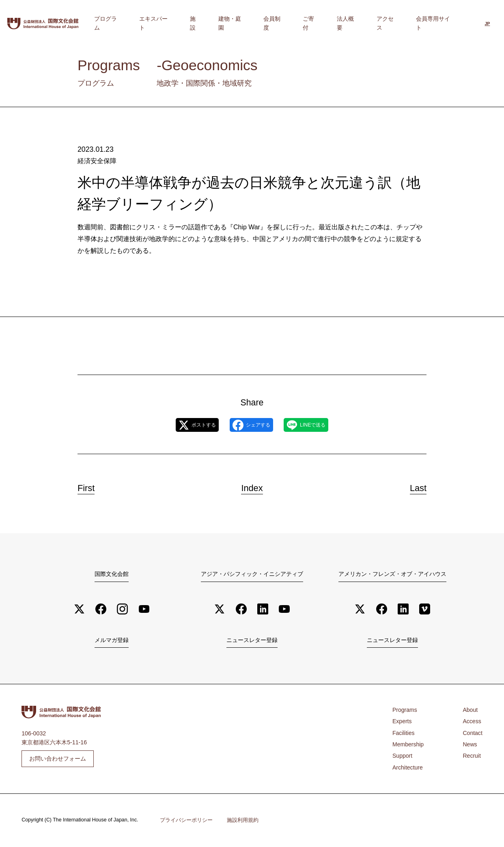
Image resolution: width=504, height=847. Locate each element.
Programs (405, 711)
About (470, 711)
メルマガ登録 (112, 641)
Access (472, 722)
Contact (473, 734)
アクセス (401, 23)
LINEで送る (319, 425)
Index (252, 486)
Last (413, 486)
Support (403, 756)
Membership (408, 745)
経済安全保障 (96, 161)
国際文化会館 (112, 574)
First (92, 486)
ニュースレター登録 (252, 641)
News (470, 745)
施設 (258, 23)
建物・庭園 (285, 23)
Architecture (408, 768)
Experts (402, 722)
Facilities (404, 734)
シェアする (251, 425)
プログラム (189, 23)
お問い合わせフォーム (58, 759)
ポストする (184, 425)
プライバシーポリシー (186, 821)
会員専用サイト (440, 23)
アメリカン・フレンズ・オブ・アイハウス (392, 574)
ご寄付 (345, 23)
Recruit (472, 756)
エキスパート (228, 23)
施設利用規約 (243, 821)
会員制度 (317, 23)
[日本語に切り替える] (487, 24)
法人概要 (372, 23)
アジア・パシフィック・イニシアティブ (252, 574)
